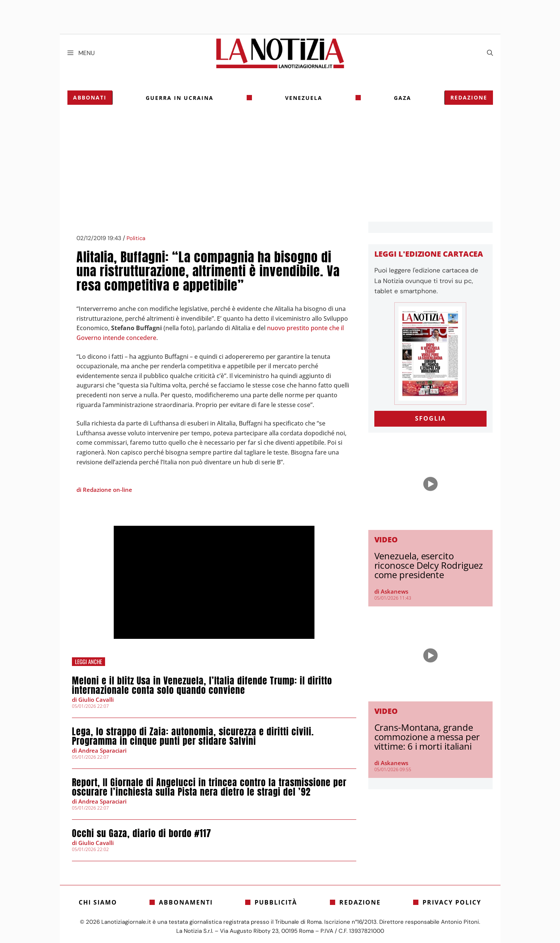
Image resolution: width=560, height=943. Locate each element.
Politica (136, 238)
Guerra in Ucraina (180, 98)
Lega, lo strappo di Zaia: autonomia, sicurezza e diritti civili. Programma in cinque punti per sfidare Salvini (193, 736)
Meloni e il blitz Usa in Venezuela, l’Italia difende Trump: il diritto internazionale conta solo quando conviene (202, 685)
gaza (403, 98)
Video (386, 540)
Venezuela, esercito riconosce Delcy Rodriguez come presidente (429, 565)
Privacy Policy (452, 902)
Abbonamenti (186, 902)
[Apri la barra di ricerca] (490, 53)
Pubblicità (276, 902)
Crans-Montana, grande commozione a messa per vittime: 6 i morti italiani (427, 737)
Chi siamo (98, 902)
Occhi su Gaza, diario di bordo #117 (142, 833)
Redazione (469, 97)
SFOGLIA (430, 418)
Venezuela (304, 98)
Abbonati (90, 97)
